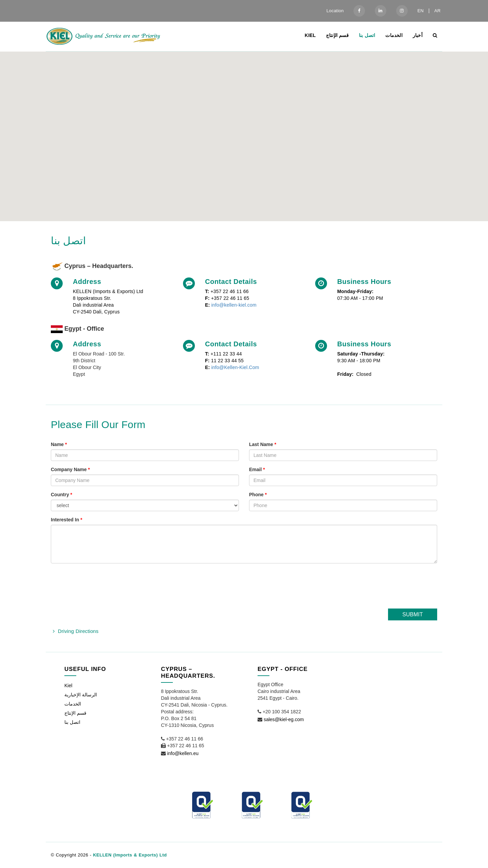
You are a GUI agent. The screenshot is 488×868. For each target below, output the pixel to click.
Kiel (310, 35)
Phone (258, 495)
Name (59, 444)
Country (62, 495)
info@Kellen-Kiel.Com (235, 367)
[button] (244, 130)
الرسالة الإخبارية (81, 695)
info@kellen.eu (183, 753)
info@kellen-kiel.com (234, 305)
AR (438, 11)
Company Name (70, 469)
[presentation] (386, 589)
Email (257, 469)
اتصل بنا (367, 35)
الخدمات (394, 35)
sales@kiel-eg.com (284, 719)
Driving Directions (78, 631)
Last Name (263, 444)
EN (421, 11)
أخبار (418, 35)
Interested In (67, 520)
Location (335, 11)
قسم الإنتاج (337, 35)
